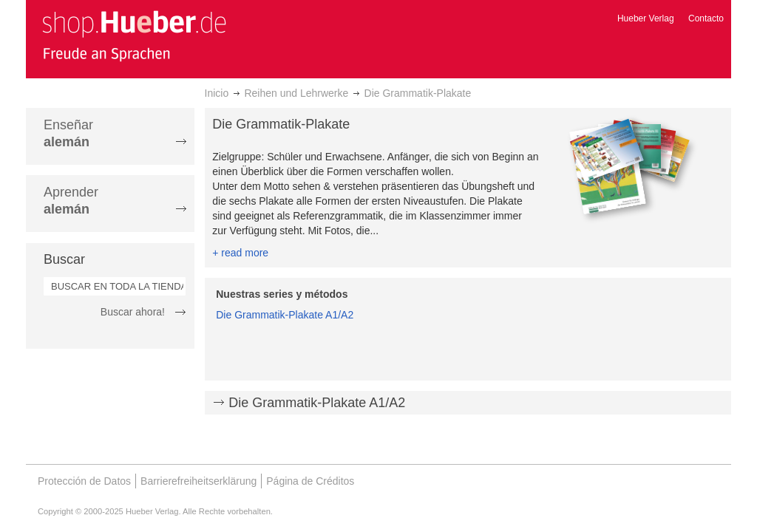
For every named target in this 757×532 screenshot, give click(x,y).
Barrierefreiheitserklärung (198, 481)
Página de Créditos (310, 481)
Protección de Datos (84, 481)
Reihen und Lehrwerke (296, 93)
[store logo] (134, 35)
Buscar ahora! (133, 312)
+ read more (240, 253)
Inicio (217, 93)
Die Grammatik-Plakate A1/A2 (285, 315)
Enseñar (68, 133)
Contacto (706, 18)
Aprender (71, 201)
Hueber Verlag (646, 18)
